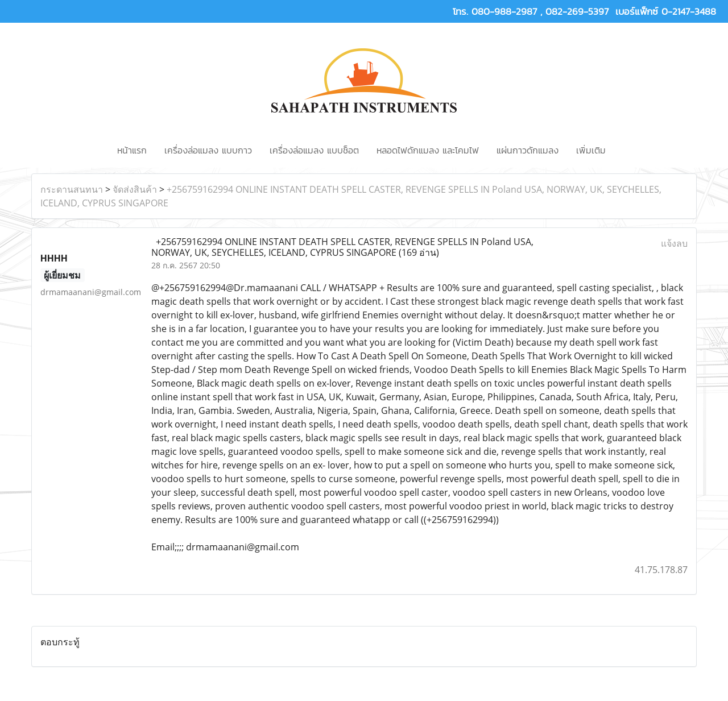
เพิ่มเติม (591, 150)
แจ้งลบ (674, 243)
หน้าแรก (132, 150)
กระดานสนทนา (72, 189)
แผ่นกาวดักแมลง (528, 150)
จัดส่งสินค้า (135, 189)
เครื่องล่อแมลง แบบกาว (208, 150)
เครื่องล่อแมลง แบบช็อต (314, 150)
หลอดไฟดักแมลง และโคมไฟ (428, 150)
